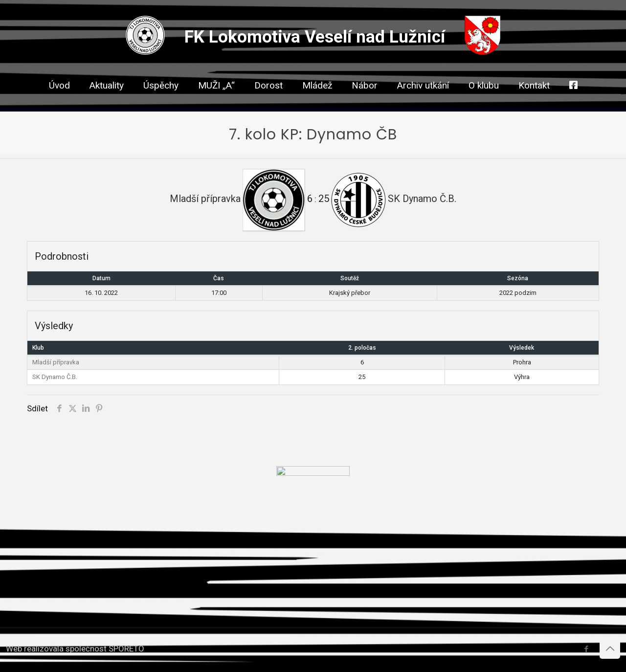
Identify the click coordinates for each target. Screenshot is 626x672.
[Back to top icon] (610, 649)
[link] (268, 103)
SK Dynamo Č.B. (55, 377)
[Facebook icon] (586, 649)
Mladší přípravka (56, 362)
